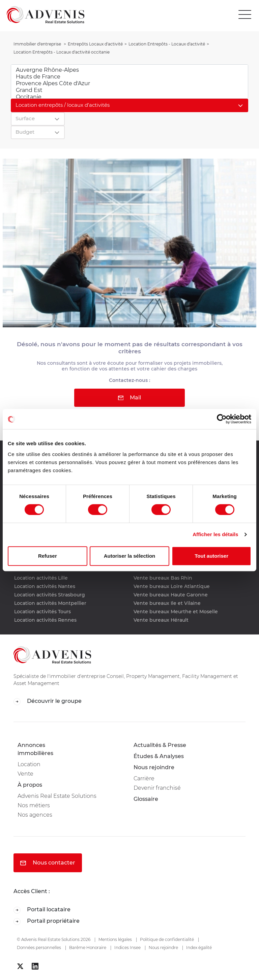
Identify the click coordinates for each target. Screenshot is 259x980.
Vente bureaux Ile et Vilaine (167, 603)
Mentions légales (115, 939)
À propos (30, 785)
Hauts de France (129, 77)
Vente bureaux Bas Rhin (163, 578)
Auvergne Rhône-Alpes (129, 70)
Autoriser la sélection (130, 556)
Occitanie (129, 97)
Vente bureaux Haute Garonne (171, 595)
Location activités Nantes (45, 586)
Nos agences (35, 815)
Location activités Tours (42, 612)
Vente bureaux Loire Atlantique (172, 586)
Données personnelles (39, 948)
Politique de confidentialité (167, 939)
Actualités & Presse (160, 745)
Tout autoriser (211, 556)
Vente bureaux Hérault (161, 620)
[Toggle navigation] (247, 15)
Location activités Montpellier (50, 603)
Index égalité (199, 948)
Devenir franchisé (157, 788)
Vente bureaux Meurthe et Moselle (176, 612)
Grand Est (129, 90)
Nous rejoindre (154, 767)
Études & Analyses (159, 756)
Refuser (48, 556)
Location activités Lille (41, 578)
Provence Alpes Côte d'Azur (129, 84)
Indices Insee (127, 948)
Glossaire (146, 799)
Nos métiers (34, 805)
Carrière (144, 778)
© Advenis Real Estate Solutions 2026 (54, 939)
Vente (25, 774)
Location (29, 764)
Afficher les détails (215, 534)
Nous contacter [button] (48, 863)
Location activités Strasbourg (50, 595)
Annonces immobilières (35, 749)
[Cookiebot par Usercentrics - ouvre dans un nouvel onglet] (222, 419)
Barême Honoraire (88, 948)
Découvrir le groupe (48, 701)
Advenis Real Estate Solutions (57, 796)
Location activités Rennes (45, 620)
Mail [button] (130, 398)
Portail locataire (42, 910)
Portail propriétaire (47, 921)
